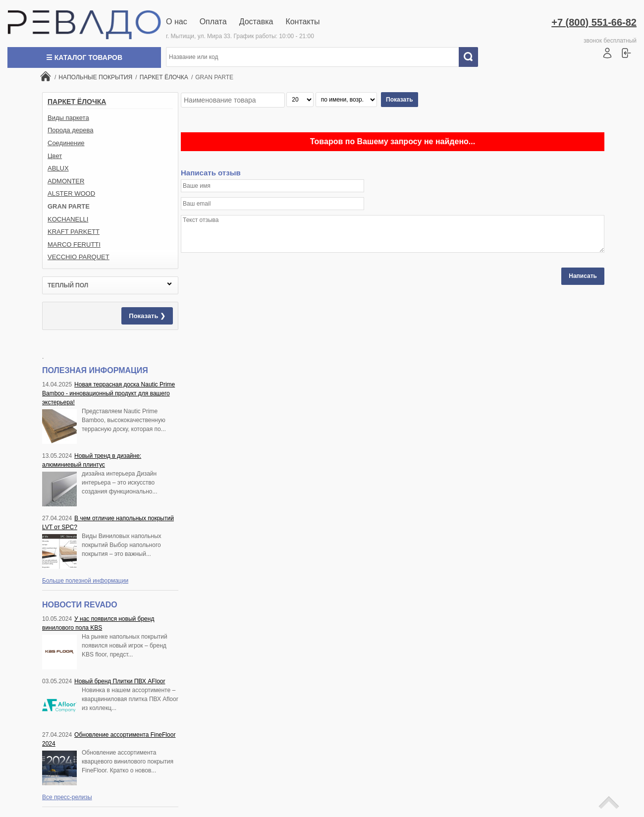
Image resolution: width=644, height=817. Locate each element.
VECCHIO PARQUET (79, 257)
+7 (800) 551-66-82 (594, 22)
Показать (400, 100)
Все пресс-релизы (67, 797)
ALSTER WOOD (71, 193)
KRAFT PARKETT (74, 232)
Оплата (213, 22)
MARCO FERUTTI (74, 245)
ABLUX (58, 168)
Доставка (256, 22)
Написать (583, 276)
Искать (472, 57)
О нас (177, 22)
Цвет (55, 156)
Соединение (66, 143)
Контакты (302, 22)
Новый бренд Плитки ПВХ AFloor (120, 681)
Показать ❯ (147, 316)
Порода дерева (70, 130)
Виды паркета (68, 118)
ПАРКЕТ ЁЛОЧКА (77, 102)
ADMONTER (66, 181)
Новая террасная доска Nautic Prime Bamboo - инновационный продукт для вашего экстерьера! (108, 393)
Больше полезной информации (85, 581)
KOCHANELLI (68, 219)
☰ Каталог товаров (84, 57)
